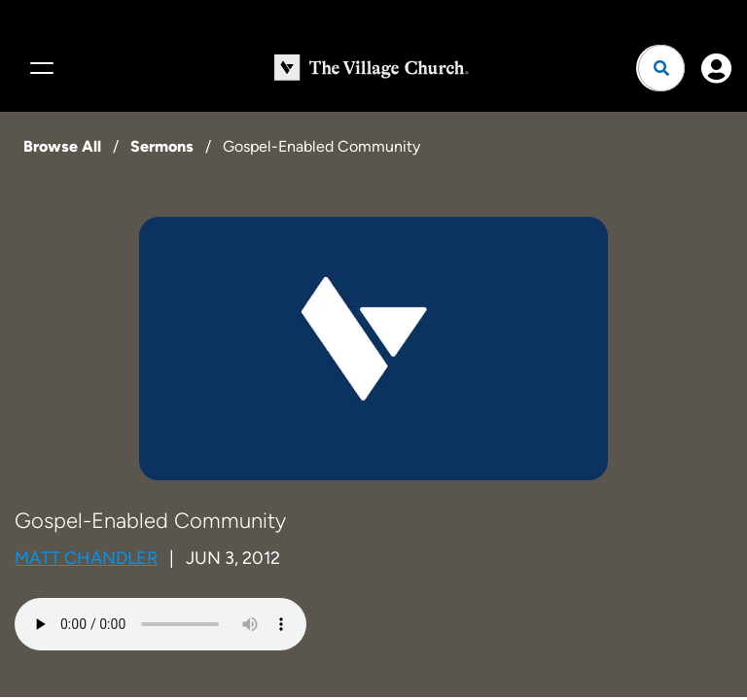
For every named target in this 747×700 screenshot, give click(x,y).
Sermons (162, 146)
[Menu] (39, 68)
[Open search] (661, 68)
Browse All (62, 146)
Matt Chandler (86, 558)
